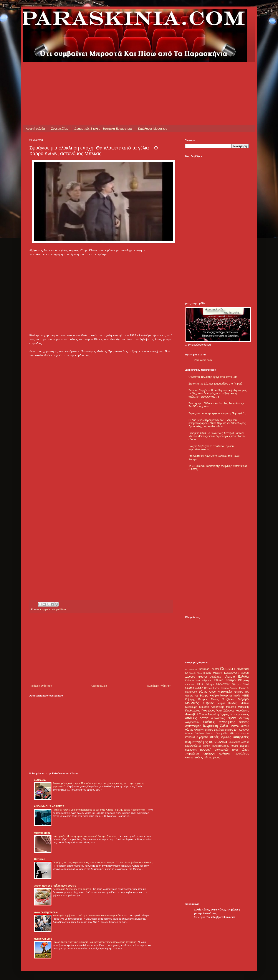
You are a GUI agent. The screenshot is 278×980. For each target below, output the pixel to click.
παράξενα (192, 753)
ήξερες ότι (227, 714)
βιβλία (232, 718)
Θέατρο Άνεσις (194, 688)
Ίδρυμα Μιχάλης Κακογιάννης (221, 673)
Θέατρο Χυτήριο (209, 696)
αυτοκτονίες (218, 718)
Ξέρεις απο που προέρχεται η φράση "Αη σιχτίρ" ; (217, 413)
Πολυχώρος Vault (212, 711)
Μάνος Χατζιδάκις (223, 699)
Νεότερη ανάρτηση (41, 686)
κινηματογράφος (197, 742)
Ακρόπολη (216, 677)
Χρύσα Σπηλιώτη (209, 715)
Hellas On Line (43, 939)
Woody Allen (195, 673)
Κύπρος (203, 699)
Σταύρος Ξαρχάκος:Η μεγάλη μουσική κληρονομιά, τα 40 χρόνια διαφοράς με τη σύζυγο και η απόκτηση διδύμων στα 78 (218, 394)
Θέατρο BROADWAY (218, 684)
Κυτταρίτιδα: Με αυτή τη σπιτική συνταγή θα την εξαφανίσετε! (86, 836)
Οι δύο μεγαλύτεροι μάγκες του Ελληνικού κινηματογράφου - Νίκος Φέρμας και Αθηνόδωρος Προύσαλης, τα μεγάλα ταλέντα (217, 423)
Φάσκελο (40, 859)
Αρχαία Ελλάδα (237, 677)
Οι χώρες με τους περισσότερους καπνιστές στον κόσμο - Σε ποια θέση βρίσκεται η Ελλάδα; (103, 862)
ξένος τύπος (240, 750)
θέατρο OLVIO (240, 726)
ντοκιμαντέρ (222, 750)
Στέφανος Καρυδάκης (236, 711)
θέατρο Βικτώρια (215, 730)
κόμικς (235, 746)
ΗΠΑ (200, 684)
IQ (186, 673)
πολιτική (224, 753)
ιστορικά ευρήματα (196, 737)
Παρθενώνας (193, 711)
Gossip (227, 669)
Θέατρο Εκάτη (212, 688)
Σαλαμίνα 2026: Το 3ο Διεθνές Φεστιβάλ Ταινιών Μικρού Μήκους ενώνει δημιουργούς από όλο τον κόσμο (217, 436)
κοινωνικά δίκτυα (239, 742)
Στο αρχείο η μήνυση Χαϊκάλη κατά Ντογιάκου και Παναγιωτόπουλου (90, 915)
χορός (217, 758)
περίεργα (209, 753)
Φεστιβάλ (192, 714)
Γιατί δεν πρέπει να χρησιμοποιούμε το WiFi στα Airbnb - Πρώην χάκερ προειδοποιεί (99, 810)
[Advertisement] (108, 72)
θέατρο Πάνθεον (194, 733)
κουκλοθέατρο (193, 746)
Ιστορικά (226, 695)
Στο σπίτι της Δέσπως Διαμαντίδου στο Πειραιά (215, 384)
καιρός (214, 737)
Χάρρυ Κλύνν (59, 609)
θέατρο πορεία (240, 733)
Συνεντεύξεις (60, 129)
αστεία (204, 718)
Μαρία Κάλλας (227, 703)
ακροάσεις (242, 714)
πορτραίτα (45, 609)
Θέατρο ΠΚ (242, 692)
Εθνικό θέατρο (225, 680)
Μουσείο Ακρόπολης (212, 707)
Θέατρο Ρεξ (192, 696)
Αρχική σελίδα (35, 129)
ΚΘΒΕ (245, 696)
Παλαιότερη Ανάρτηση (158, 686)
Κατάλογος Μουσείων (153, 129)
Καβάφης (190, 699)
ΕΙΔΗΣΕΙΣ (40, 780)
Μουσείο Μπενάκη (237, 707)
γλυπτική (244, 718)
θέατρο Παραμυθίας (217, 733)
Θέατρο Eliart (240, 684)
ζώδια (224, 726)
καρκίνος (226, 737)
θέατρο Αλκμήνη (195, 730)
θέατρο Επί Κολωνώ (237, 730)
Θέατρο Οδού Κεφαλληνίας (216, 692)
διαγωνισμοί (192, 722)
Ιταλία (237, 696)
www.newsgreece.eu (47, 912)
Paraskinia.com (203, 360)
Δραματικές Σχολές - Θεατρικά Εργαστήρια (103, 129)
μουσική (206, 750)
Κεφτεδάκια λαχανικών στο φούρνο (72, 889)
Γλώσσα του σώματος (198, 680)
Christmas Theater (208, 669)
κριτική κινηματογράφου (216, 746)
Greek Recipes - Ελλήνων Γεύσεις (55, 886)
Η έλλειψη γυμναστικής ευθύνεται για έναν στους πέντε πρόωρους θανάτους (95, 942)
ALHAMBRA (191, 669)
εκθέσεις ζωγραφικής (219, 722)
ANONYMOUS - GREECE (49, 806)
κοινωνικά (218, 742)
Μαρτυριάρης (42, 833)
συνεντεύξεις (194, 757)
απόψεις (191, 718)
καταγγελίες (241, 737)
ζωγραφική (210, 726)
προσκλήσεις (241, 754)
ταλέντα (208, 758)
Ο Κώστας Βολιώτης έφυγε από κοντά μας (213, 377)
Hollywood (242, 669)
